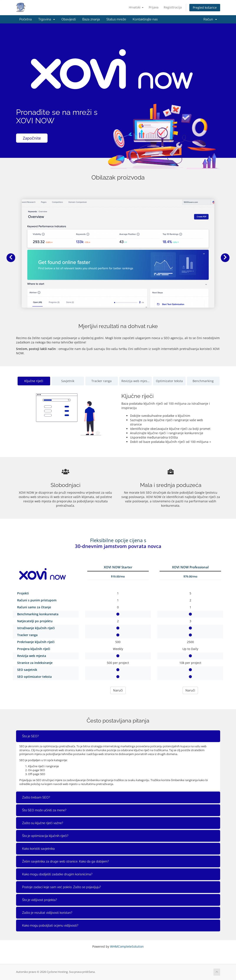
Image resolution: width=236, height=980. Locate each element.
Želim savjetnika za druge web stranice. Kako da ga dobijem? (66, 861)
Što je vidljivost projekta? (40, 900)
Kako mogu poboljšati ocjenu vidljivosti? (50, 926)
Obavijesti (69, 19)
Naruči (118, 690)
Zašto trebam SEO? (36, 797)
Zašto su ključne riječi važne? (43, 823)
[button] (11, 258)
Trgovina (47, 19)
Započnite (32, 138)
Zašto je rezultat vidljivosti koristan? (47, 913)
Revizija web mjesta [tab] (136, 381)
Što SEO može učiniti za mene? (44, 810)
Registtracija (173, 7)
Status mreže (116, 19)
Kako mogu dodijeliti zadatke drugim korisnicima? (57, 874)
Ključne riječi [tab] (34, 381)
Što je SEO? (31, 736)
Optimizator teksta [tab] (169, 381)
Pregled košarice (205, 7)
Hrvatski (136, 7)
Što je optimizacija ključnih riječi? (45, 836)
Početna (26, 19)
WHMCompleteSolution (127, 946)
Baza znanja (91, 19)
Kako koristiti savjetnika (38, 849)
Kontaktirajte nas (145, 19)
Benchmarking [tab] (203, 381)
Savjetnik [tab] (68, 381)
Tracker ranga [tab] (101, 381)
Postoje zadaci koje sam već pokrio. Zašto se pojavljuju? (62, 887)
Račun (210, 19)
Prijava (154, 7)
